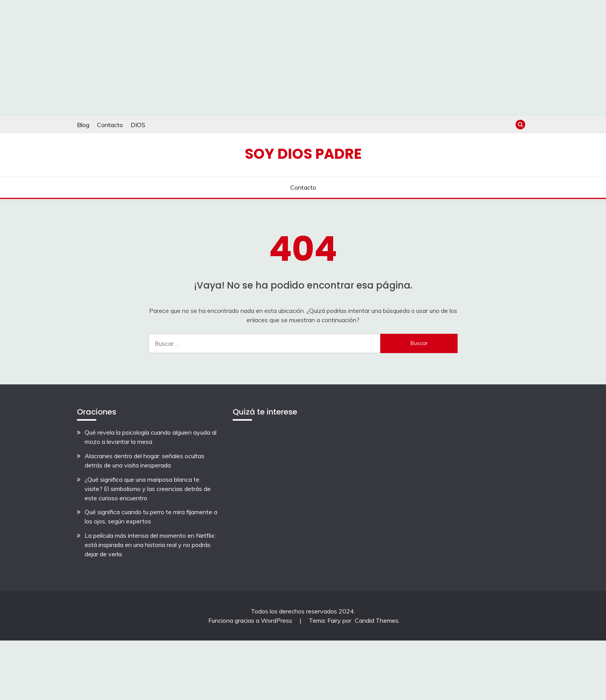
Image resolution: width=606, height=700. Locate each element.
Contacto (110, 125)
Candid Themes (377, 620)
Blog (83, 125)
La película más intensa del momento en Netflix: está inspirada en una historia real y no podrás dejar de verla (150, 545)
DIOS (138, 125)
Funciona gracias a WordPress (251, 620)
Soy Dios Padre (303, 154)
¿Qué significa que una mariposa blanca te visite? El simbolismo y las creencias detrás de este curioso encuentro (148, 489)
